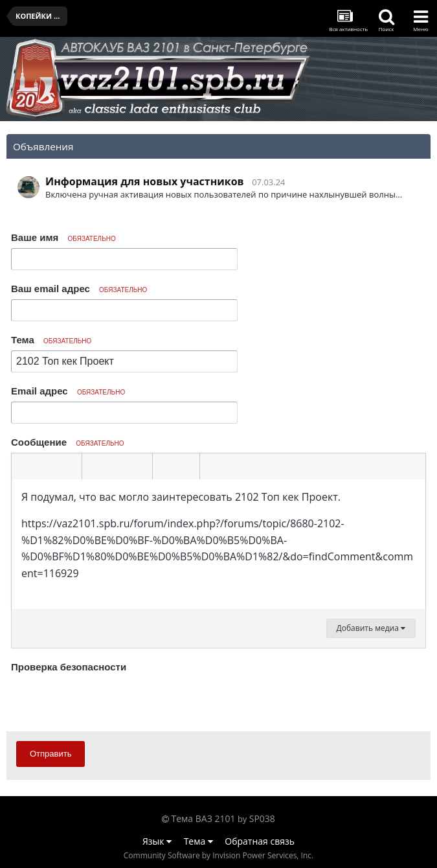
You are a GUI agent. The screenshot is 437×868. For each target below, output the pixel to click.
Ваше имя (63, 237)
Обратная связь (260, 841)
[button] (23, 466)
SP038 (262, 818)
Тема (51, 340)
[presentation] (109, 702)
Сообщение (68, 442)
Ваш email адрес (79, 289)
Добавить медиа (371, 628)
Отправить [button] (50, 754)
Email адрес (68, 391)
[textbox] (218, 544)
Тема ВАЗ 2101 (204, 818)
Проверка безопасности (69, 667)
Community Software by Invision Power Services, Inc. (218, 855)
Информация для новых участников (145, 181)
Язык (157, 841)
